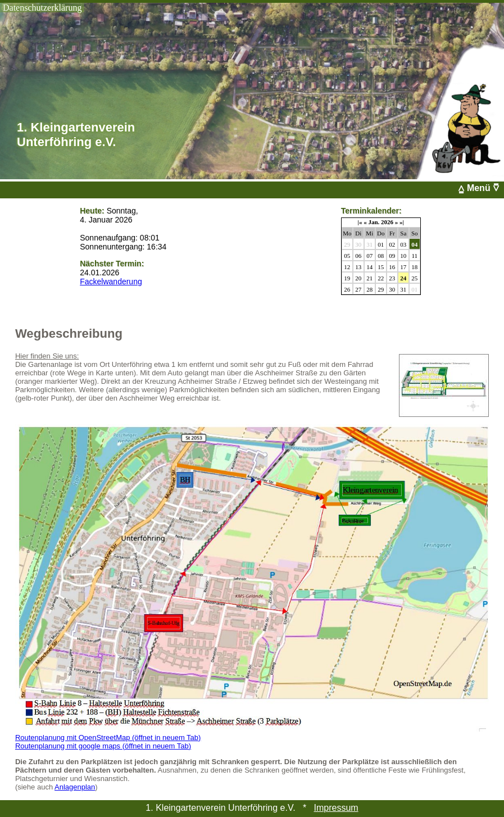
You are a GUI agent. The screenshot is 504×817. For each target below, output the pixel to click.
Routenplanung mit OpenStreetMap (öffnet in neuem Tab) (108, 737)
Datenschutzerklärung (42, 8)
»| (402, 222)
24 (403, 278)
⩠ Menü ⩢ (481, 188)
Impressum (336, 808)
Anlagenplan (75, 787)
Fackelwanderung (111, 282)
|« (360, 222)
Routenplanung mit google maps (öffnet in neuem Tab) (103, 746)
